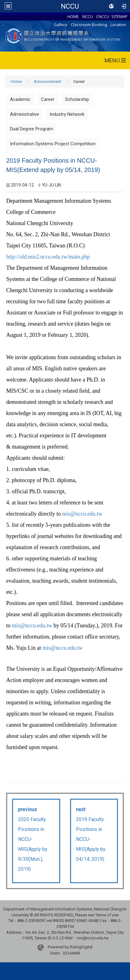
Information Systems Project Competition (53, 144)
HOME (73, 16)
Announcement (47, 81)
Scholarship (77, 99)
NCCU (70, 6)
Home (16, 81)
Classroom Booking (89, 25)
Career (48, 99)
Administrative (25, 114)
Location (118, 25)
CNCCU (103, 16)
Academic (20, 99)
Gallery (61, 25)
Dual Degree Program (31, 129)
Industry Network (67, 114)
